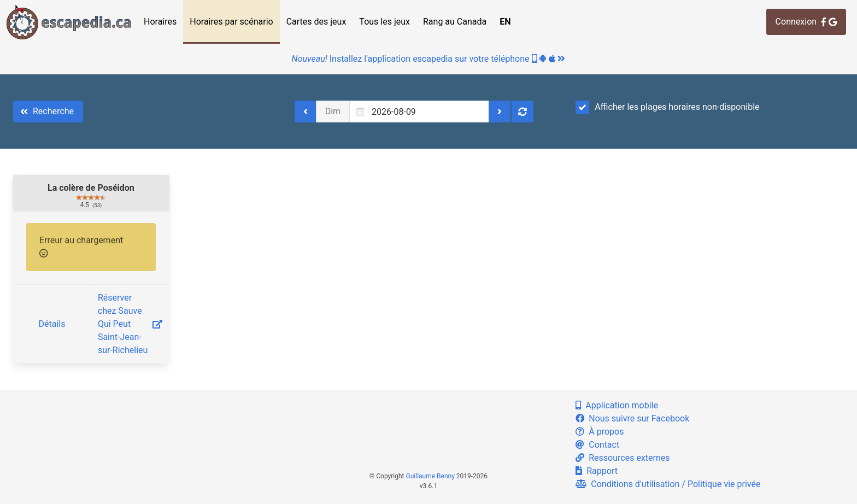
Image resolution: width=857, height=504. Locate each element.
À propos (600, 432)
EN (505, 22)
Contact (597, 445)
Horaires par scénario (231, 22)
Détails (52, 324)
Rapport (597, 471)
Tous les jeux (385, 22)
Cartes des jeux (316, 22)
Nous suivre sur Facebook (632, 418)
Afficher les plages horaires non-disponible (667, 107)
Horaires (160, 22)
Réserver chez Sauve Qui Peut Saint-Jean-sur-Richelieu (130, 324)
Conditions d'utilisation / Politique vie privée (668, 484)
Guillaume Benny (430, 476)
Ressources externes (623, 458)
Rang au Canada (455, 22)
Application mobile (617, 405)
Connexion (806, 22)
